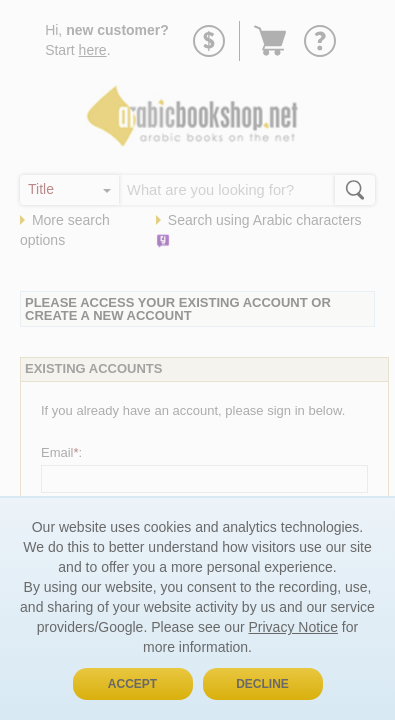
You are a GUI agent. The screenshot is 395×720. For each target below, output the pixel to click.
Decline (262, 684)
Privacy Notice (292, 627)
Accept (132, 684)
